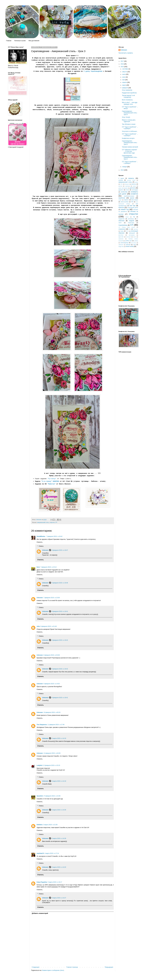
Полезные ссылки (20, 41)
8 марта (121, 178)
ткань (122, 231)
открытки (52, 522)
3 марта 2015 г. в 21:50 (50, 825)
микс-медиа (135, 200)
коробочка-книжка (129, 196)
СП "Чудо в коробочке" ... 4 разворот (130, 128)
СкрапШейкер (123, 225)
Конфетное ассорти (128, 138)
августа (125, 72)
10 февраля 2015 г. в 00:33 (52, 712)
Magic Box (121, 246)
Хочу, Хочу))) (126, 117)
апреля (125, 82)
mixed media (130, 246)
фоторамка (132, 235)
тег (130, 229)
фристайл (121, 237)
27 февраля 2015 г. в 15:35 (52, 796)
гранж (134, 186)
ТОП (127, 231)
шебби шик (128, 241)
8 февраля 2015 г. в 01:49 (48, 626)
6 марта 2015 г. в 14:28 (59, 838)
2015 (122, 67)
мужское (121, 207)
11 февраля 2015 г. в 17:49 (56, 725)
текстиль (136, 229)
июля (124, 74)
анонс (136, 182)
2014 (122, 170)
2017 (122, 61)
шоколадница (124, 243)
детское (132, 188)
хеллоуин (128, 237)
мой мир (133, 206)
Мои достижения (34, 41)
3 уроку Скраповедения (93, 71)
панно (127, 217)
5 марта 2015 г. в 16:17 (55, 882)
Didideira (40, 825)
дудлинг (121, 190)
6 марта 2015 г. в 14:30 (59, 810)
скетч (120, 223)
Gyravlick (40, 796)
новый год (125, 209)
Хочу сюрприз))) (127, 90)
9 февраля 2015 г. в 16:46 (60, 583)
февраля (125, 88)
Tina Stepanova (42, 725)
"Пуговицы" (52, 479)
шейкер (136, 241)
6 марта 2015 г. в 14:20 (59, 867)
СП (56, 522)
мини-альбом (125, 202)
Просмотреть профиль (126, 53)
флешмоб (132, 233)
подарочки (121, 219)
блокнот (127, 184)
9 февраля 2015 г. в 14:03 (52, 684)
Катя (38, 567)
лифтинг (126, 200)
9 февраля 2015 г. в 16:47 (60, 550)
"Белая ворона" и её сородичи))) (128, 96)
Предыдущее (109, 967)
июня (124, 77)
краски (132, 198)
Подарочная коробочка (129, 93)
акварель (131, 178)
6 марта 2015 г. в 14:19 (59, 738)
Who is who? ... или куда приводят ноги (130, 103)
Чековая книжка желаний (130, 147)
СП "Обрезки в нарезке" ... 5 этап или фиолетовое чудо (130, 151)
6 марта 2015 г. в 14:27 (59, 898)
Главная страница (72, 967)
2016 (122, 64)
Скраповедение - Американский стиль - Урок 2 (130, 157)
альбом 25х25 (131, 180)
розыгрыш (131, 219)
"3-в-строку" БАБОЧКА (50, 481)
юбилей (128, 245)
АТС (121, 184)
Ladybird (40, 765)
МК (132, 202)
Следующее (36, 967)
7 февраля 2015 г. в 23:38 (52, 598)
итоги (128, 190)
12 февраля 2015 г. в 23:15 (52, 765)
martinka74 (40, 853)
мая (124, 80)
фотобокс (121, 235)
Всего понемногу (127, 100)
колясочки (124, 192)
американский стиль (43, 522)
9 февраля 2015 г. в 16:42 (60, 640)
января (125, 167)
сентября (125, 69)
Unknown (45, 550)
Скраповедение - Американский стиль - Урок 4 (130, 113)
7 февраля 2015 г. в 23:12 (48, 567)
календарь (135, 190)
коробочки (122, 198)
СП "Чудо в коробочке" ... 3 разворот (130, 135)
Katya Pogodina (42, 882)
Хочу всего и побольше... (130, 131)
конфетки (134, 194)
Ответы (41, 546)
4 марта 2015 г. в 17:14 (52, 853)
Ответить (40, 542)
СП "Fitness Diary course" (127, 227)
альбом (121, 180)
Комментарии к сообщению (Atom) (53, 970)
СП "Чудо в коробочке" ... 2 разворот (130, 162)
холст (135, 237)
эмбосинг (121, 245)
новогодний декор (133, 207)
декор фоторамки (123, 188)
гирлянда (128, 186)
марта (124, 85)
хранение (121, 239)
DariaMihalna (41, 536)
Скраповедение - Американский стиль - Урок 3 (130, 143)
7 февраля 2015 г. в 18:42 (54, 536)
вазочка (134, 184)
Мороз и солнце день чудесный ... (129, 121)
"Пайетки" (51, 484)
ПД (134, 217)
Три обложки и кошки (129, 124)
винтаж (120, 186)
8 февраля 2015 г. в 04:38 (52, 655)
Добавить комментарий (40, 913)
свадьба (132, 221)
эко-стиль (134, 243)
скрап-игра (131, 223)
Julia (38, 626)
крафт (120, 200)
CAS (135, 245)
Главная (9, 41)
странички (122, 229)
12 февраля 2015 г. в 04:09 (52, 753)
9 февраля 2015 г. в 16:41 (60, 611)
